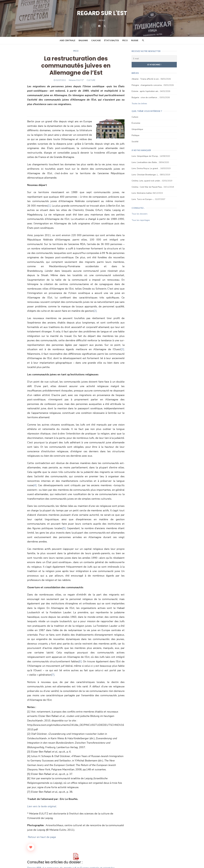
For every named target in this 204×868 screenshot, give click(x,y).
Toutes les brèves (142, 104)
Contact (119, 862)
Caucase (96, 41)
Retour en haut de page (34, 775)
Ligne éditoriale (107, 862)
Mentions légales (158, 862)
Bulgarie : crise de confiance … (148, 97)
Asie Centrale (67, 41)
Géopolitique (140, 129)
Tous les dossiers (142, 214)
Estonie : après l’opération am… (148, 91)
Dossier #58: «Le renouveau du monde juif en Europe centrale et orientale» (64, 806)
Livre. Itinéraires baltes (144, 193)
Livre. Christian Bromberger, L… (148, 175)
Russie (135, 41)
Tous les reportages (143, 220)
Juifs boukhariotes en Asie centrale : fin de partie (101, 840)
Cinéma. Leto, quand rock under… (149, 181)
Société (138, 142)
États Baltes (111, 41)
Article (33, 831)
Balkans (83, 41)
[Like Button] (23, 785)
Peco (73, 51)
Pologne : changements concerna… (150, 85)
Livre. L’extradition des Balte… (147, 162)
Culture (51, 831)
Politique (138, 135)
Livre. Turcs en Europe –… (146, 199)
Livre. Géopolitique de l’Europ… (148, 156)
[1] (106, 188)
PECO (125, 41)
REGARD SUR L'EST (102, 13)
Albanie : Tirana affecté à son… (148, 79)
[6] (121, 604)
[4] (92, 441)
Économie (138, 123)
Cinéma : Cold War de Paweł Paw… (150, 187)
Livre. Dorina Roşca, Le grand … (148, 168)
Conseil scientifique (90, 862)
